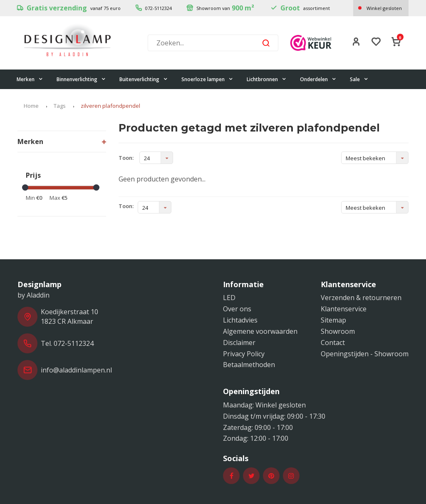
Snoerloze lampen (207, 79)
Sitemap (333, 320)
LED (229, 298)
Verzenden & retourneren (361, 298)
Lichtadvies (240, 320)
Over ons (237, 309)
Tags (60, 106)
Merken (30, 79)
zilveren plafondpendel (110, 106)
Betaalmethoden (249, 365)
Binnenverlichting (81, 79)
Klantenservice (344, 309)
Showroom (338, 331)
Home (31, 106)
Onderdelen (318, 79)
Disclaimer (239, 343)
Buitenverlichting (144, 79)
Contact (333, 343)
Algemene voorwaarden (260, 331)
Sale (359, 79)
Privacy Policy (244, 354)
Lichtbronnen (266, 79)
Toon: (126, 158)
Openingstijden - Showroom (365, 354)
